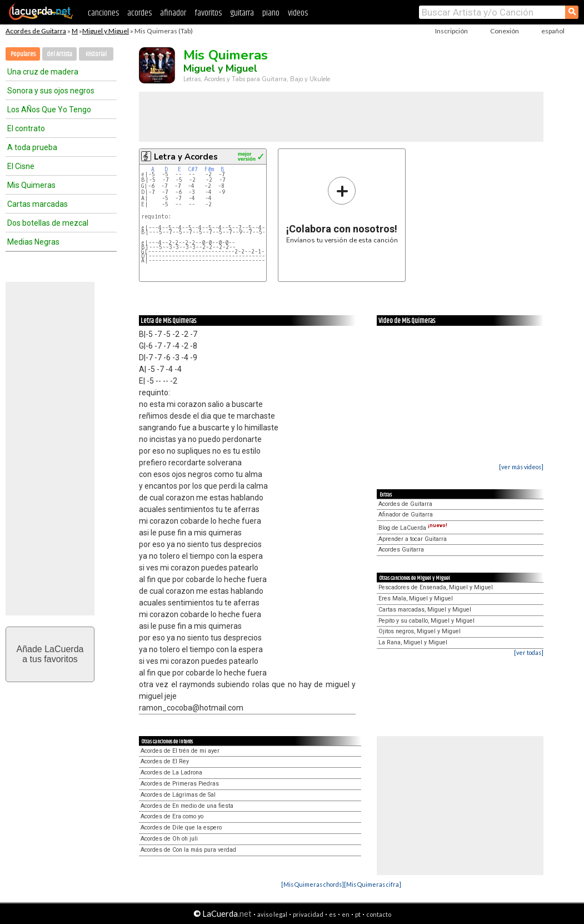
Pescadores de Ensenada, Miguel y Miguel (436, 587)
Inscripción (451, 31)
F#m (209, 169)
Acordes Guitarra (401, 550)
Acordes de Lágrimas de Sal (178, 795)
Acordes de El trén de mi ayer (180, 751)
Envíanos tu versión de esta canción (342, 210)
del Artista (59, 54)
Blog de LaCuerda (413, 528)
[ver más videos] (521, 467)
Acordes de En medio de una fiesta (187, 806)
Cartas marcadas (38, 204)
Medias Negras (33, 242)
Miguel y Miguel (106, 31)
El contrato (26, 128)
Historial (96, 54)
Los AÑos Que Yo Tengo (49, 110)
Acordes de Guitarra (36, 31)
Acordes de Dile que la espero (181, 828)
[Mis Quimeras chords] (313, 884)
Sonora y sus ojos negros (51, 91)
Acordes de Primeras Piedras (180, 784)
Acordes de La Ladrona (171, 773)
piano (271, 13)
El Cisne (21, 166)
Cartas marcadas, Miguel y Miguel (425, 610)
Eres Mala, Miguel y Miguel (416, 598)
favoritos (208, 13)
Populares (23, 54)
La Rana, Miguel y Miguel (413, 642)
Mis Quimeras (31, 185)
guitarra (242, 13)
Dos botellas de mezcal (48, 223)
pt (358, 914)
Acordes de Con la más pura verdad (188, 850)
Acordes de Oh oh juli (169, 839)
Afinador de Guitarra (406, 515)
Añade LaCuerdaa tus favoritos (50, 654)
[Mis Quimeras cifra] (373, 884)
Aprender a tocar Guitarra (413, 539)
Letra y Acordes (186, 157)
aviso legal (272, 914)
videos (298, 13)
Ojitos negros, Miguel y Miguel (420, 631)
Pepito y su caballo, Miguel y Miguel (426, 621)
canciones (103, 13)
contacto (379, 914)
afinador (173, 13)
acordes (139, 13)
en (346, 914)
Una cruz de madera (43, 72)
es (333, 914)
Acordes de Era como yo (172, 816)
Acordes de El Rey (165, 761)
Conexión (505, 31)
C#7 (193, 169)
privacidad (308, 914)
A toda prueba (32, 147)
